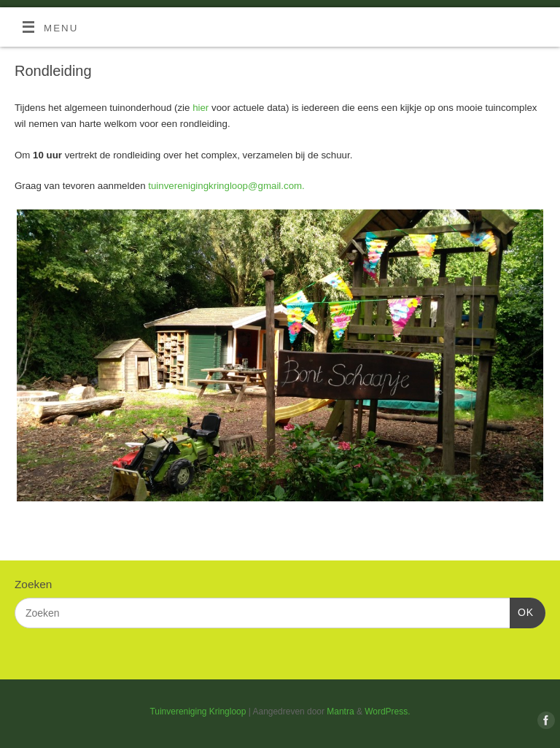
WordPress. (387, 712)
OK (522, 611)
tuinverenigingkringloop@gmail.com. (226, 186)
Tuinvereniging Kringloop (198, 712)
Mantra (340, 712)
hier (201, 108)
